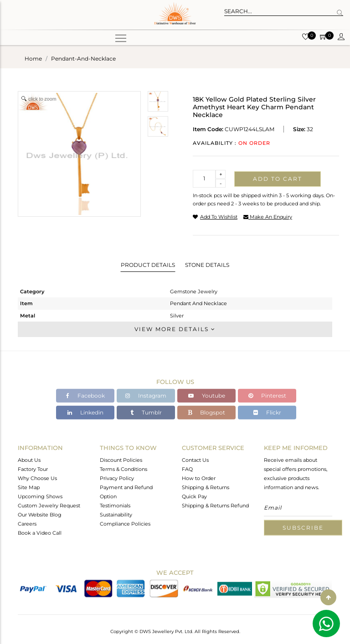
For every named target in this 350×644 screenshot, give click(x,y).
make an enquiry (268, 217)
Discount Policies (121, 460)
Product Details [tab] (148, 265)
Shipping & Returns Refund (215, 505)
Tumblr (146, 412)
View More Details (175, 329)
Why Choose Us (37, 478)
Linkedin (85, 412)
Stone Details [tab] (207, 265)
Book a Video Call (40, 532)
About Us (29, 460)
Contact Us (195, 460)
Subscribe (303, 527)
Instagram (146, 396)
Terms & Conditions (124, 469)
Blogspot (206, 412)
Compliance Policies (125, 523)
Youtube (207, 396)
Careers (27, 523)
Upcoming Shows (40, 496)
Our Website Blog (40, 514)
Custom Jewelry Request (49, 505)
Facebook (85, 396)
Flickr (267, 412)
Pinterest (267, 396)
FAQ (187, 469)
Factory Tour (33, 469)
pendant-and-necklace (83, 59)
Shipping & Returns (206, 487)
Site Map (29, 487)
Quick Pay (194, 496)
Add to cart (278, 179)
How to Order (199, 478)
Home (33, 59)
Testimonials (115, 505)
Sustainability (116, 514)
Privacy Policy (117, 478)
